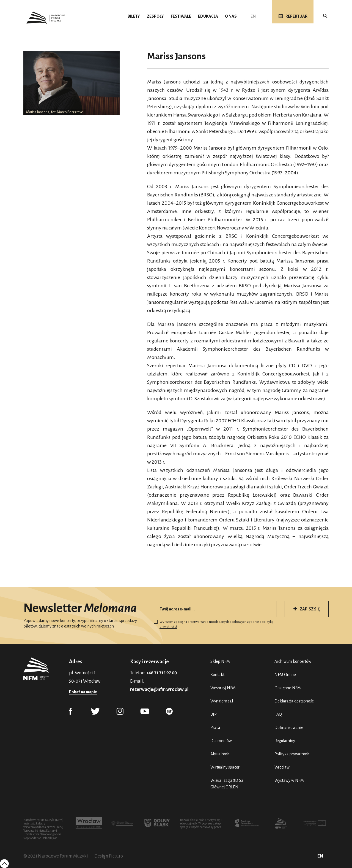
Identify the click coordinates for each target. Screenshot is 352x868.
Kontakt (217, 675)
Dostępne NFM (288, 688)
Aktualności (220, 754)
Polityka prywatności (292, 754)
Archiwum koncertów (293, 661)
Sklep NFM (220, 661)
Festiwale (181, 16)
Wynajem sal (222, 701)
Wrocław (282, 767)
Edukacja (208, 16)
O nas (231, 16)
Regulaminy (285, 741)
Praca (215, 728)
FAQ (278, 714)
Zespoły (155, 16)
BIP (214, 714)
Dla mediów (221, 741)
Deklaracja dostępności (295, 701)
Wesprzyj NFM (223, 688)
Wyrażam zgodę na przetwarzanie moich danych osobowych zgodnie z (214, 624)
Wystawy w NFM (289, 780)
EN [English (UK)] (253, 16)
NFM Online (285, 675)
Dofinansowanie (289, 728)
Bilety (134, 16)
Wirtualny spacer (225, 767)
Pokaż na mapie (83, 692)
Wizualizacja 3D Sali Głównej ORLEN (228, 784)
